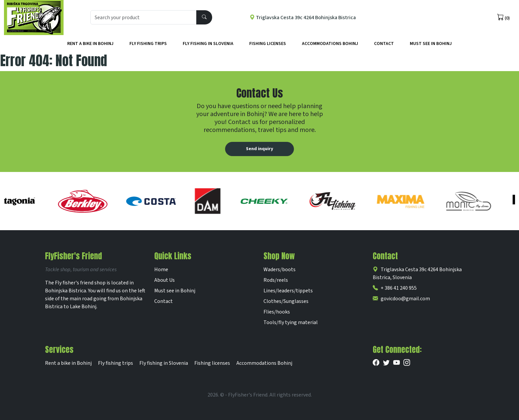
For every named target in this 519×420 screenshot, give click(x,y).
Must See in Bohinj (431, 44)
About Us (165, 280)
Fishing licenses (268, 44)
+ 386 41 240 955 (395, 288)
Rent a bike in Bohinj (90, 44)
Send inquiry (259, 149)
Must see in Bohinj (175, 291)
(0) (503, 18)
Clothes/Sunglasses (286, 301)
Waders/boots (280, 270)
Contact (384, 44)
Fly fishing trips (148, 44)
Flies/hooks (277, 312)
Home (161, 270)
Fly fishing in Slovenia (208, 44)
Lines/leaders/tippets (288, 291)
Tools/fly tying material (291, 322)
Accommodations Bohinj (330, 44)
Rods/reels (276, 280)
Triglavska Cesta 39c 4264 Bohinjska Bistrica (303, 18)
